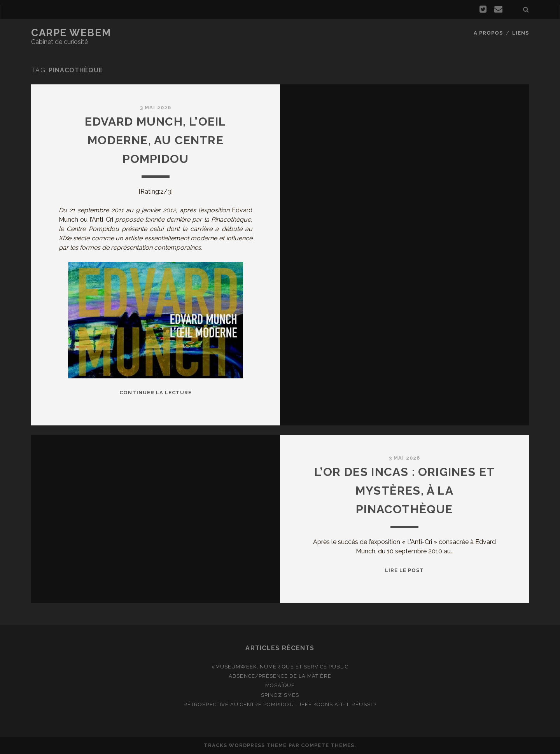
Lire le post (405, 570)
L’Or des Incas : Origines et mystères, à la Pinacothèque (405, 491)
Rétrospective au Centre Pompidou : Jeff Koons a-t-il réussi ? (280, 704)
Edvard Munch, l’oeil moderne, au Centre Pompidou (155, 140)
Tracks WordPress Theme (245, 745)
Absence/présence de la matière (280, 676)
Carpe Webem (71, 33)
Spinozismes (280, 695)
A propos (488, 33)
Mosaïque (280, 685)
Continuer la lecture (156, 393)
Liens (521, 33)
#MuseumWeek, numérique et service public (280, 667)
